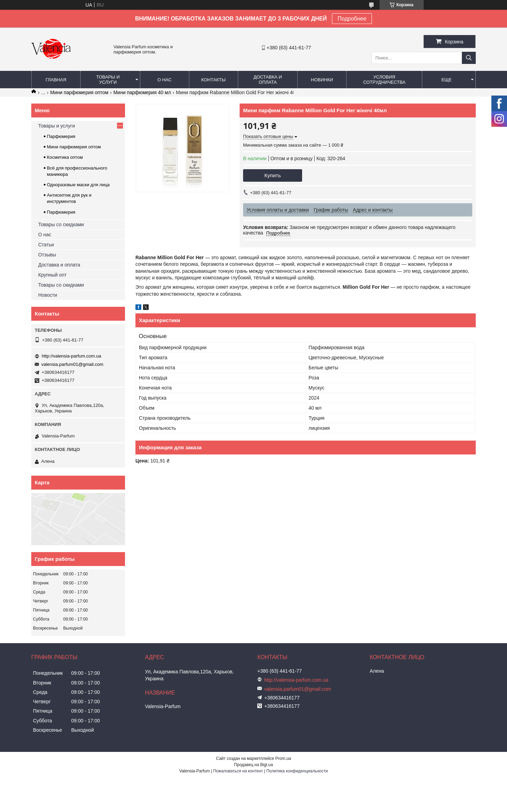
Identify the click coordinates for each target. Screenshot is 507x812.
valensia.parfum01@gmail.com (72, 364)
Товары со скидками (61, 224)
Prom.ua (283, 758)
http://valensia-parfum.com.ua (71, 356)
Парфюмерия (61, 136)
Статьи (46, 245)
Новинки (322, 80)
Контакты (214, 80)
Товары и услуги (108, 80)
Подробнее (352, 19)
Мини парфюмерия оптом (79, 92)
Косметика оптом (65, 157)
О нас (164, 80)
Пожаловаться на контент (238, 771)
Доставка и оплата (268, 80)
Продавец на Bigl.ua (253, 765)
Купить (272, 175)
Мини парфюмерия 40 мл (142, 92)
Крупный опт (52, 275)
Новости (48, 295)
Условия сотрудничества (384, 80)
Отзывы (47, 255)
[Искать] (469, 58)
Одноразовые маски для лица (78, 185)
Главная (56, 80)
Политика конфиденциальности (297, 771)
